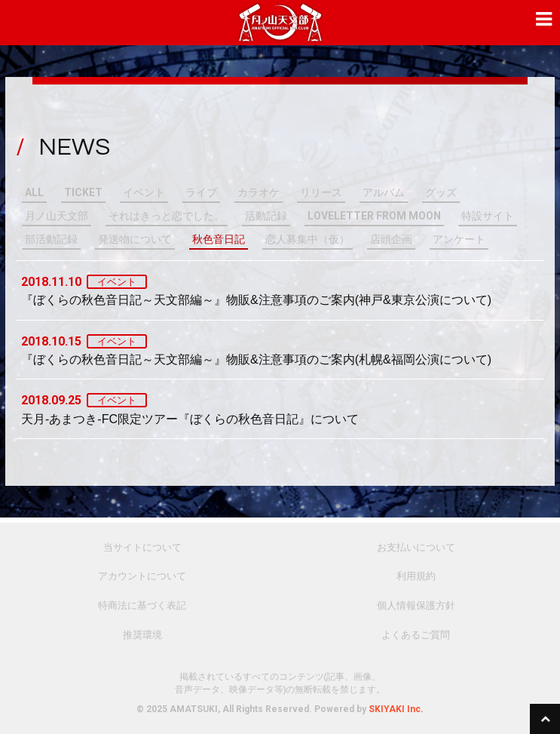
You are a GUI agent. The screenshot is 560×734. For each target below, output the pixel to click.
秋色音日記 (219, 239)
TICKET (83, 192)
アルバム (384, 192)
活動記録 (266, 216)
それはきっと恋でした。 (167, 216)
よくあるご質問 (416, 635)
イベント (144, 192)
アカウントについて (142, 576)
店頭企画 (391, 239)
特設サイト (488, 216)
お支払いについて (416, 547)
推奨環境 (142, 635)
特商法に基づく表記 (142, 605)
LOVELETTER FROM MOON (374, 216)
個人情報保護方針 (416, 605)
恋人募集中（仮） (308, 239)
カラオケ (259, 192)
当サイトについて (142, 547)
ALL (34, 192)
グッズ (441, 192)
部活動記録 (51, 239)
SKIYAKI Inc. (396, 709)
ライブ (201, 192)
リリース (321, 192)
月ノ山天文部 (57, 216)
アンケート (459, 239)
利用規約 (416, 576)
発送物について (135, 239)
